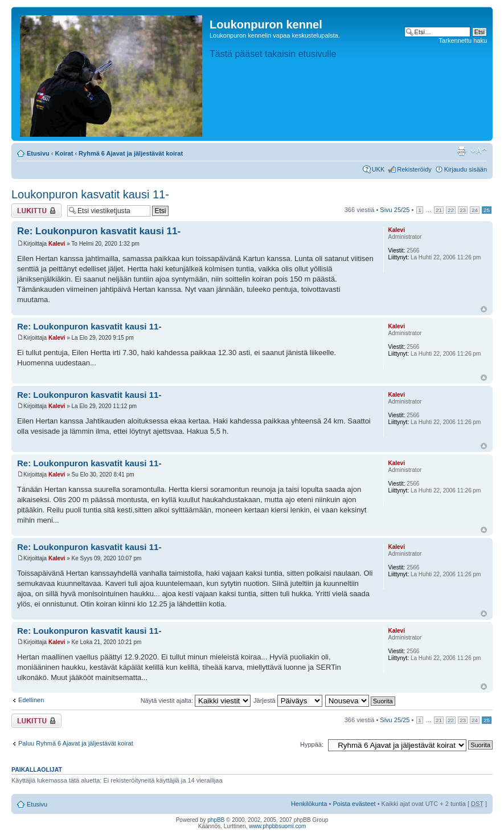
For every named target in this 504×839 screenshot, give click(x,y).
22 (451, 210)
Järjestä (288, 700)
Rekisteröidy (414, 169)
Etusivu (38, 153)
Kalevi (57, 244)
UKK (378, 169)
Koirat (64, 153)
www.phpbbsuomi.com (277, 826)
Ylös (484, 309)
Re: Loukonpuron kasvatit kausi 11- (99, 231)
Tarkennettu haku (463, 40)
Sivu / (395, 210)
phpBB (216, 820)
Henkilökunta (309, 804)
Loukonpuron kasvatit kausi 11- (90, 194)
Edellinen (31, 700)
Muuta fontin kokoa (479, 151)
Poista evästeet (354, 804)
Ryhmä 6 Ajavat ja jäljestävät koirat (131, 153)
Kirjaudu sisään (466, 169)
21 (439, 210)
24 (475, 210)
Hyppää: (312, 744)
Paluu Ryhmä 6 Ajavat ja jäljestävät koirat (76, 743)
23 (463, 210)
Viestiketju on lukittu (36, 211)
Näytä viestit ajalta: (196, 700)
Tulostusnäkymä (461, 151)
